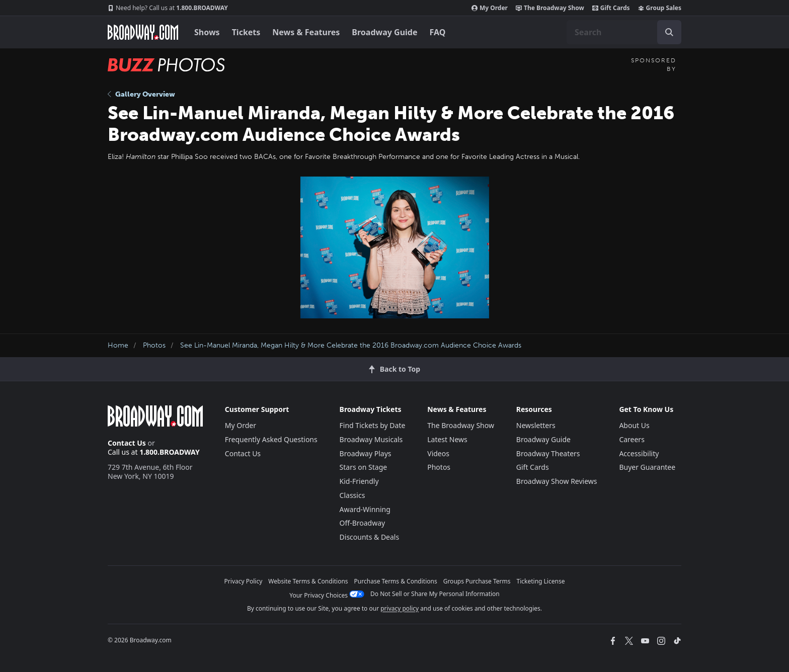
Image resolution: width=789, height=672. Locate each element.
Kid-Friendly (359, 481)
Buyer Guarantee (647, 467)
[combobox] (624, 32)
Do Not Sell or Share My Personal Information (435, 594)
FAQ (438, 32)
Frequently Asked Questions (271, 439)
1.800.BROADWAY (168, 8)
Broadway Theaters (548, 453)
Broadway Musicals (371, 439)
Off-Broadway (363, 523)
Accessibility (639, 453)
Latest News (447, 439)
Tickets (246, 32)
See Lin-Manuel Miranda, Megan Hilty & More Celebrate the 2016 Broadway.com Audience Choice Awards (351, 345)
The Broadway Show (550, 8)
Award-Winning (365, 509)
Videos (438, 453)
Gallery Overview (141, 94)
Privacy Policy (244, 581)
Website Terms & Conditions (308, 581)
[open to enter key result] (669, 32)
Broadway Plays (366, 453)
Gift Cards (611, 8)
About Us (634, 425)
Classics (352, 495)
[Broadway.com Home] (143, 32)
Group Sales (660, 8)
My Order (490, 8)
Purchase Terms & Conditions (396, 581)
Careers (632, 439)
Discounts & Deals (370, 537)
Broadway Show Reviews (557, 481)
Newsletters (536, 425)
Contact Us (127, 443)
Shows (207, 32)
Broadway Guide (384, 32)
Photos (154, 345)
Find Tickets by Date (373, 425)
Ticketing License (541, 581)
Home (118, 345)
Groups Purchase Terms (477, 581)
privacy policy (400, 608)
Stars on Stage (364, 467)
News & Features (306, 32)
